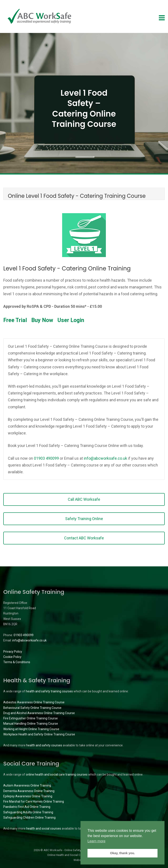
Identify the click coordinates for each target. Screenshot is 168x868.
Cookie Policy (12, 657)
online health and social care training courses (57, 774)
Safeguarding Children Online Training (29, 818)
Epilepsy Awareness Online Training (28, 796)
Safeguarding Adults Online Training (28, 812)
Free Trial (15, 320)
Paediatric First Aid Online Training (27, 807)
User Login (71, 320)
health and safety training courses (49, 691)
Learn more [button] (96, 841)
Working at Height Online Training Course (31, 729)
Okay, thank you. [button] (122, 853)
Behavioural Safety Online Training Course (32, 708)
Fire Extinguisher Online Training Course (31, 718)
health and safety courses (44, 745)
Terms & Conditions (17, 662)
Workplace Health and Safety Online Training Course (39, 734)
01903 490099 (46, 458)
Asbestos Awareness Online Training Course (34, 702)
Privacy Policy (13, 652)
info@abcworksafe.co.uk (105, 458)
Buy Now (42, 320)
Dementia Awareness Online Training (29, 791)
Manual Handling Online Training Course (31, 724)
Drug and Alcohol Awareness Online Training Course (39, 713)
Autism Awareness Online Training (27, 785)
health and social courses (44, 828)
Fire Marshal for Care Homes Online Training (34, 801)
